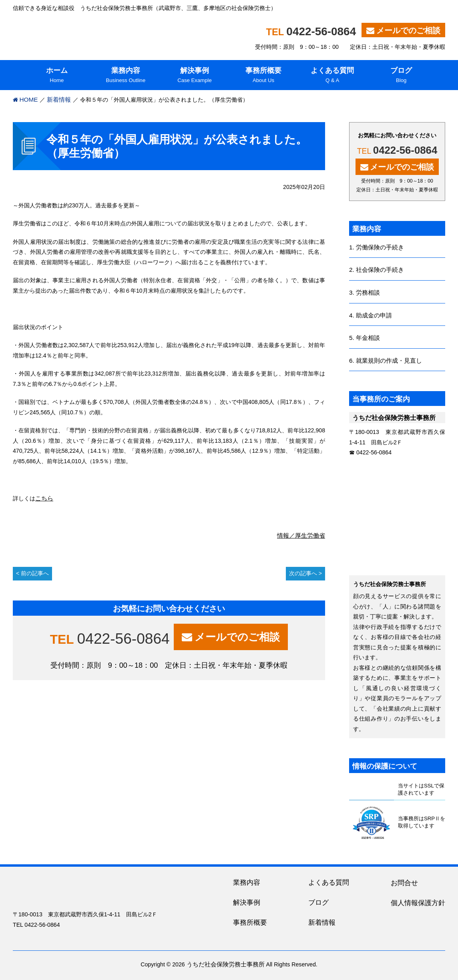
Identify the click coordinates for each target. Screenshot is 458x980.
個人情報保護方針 (418, 903)
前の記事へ (35, 573)
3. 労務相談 (365, 292)
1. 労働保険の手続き (377, 247)
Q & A (332, 75)
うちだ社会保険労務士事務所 (226, 964)
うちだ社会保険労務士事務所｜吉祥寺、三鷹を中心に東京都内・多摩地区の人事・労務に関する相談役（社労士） (116, 32)
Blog (401, 75)
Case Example (195, 75)
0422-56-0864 (321, 31)
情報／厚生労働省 (301, 535)
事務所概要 (250, 923)
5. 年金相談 (365, 338)
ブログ (318, 903)
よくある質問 (329, 883)
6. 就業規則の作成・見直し (386, 360)
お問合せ (404, 883)
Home (57, 75)
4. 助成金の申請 (371, 315)
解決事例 (247, 903)
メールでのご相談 (408, 30)
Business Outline (126, 75)
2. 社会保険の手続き (377, 270)
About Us (263, 75)
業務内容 (247, 883)
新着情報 (59, 99)
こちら (44, 498)
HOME (29, 99)
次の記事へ (303, 573)
